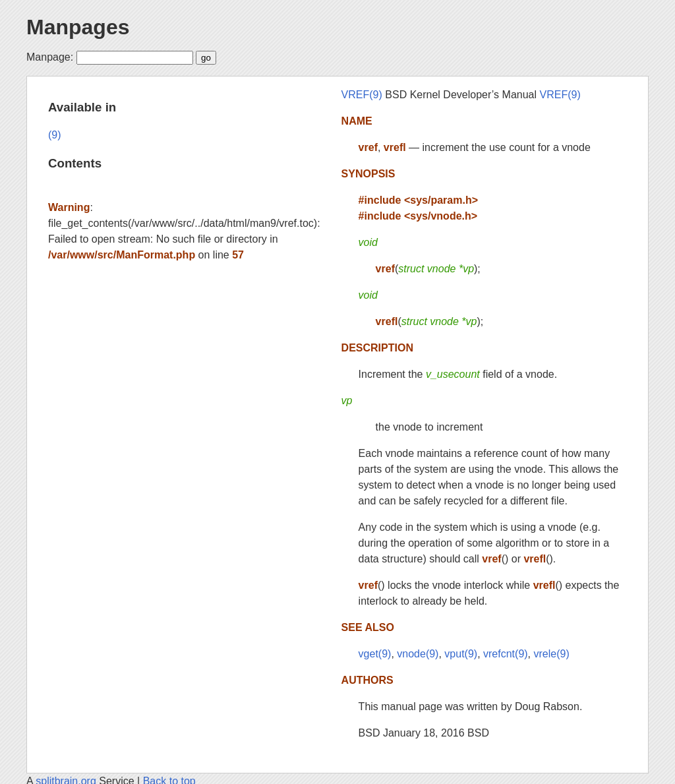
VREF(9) (362, 95)
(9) (55, 135)
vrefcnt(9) (506, 654)
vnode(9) (418, 654)
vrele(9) (552, 654)
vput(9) (461, 654)
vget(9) (375, 654)
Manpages (78, 27)
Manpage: (50, 57)
